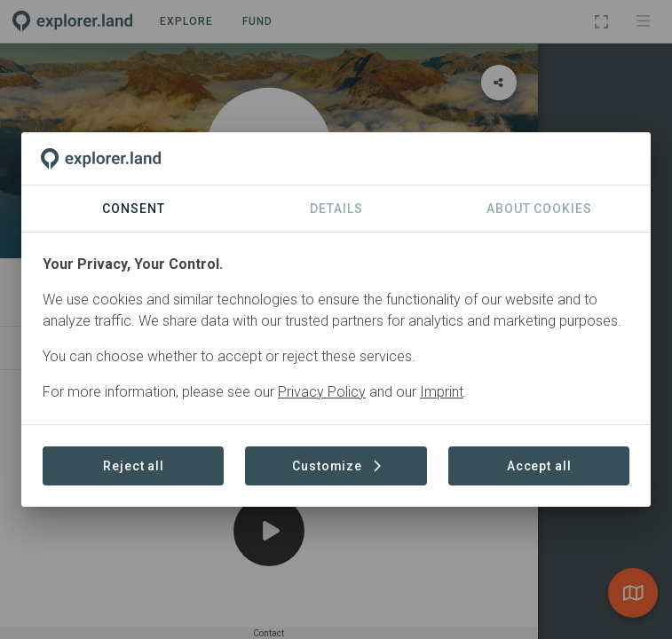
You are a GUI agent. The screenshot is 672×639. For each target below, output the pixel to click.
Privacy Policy (322, 392)
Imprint (442, 392)
